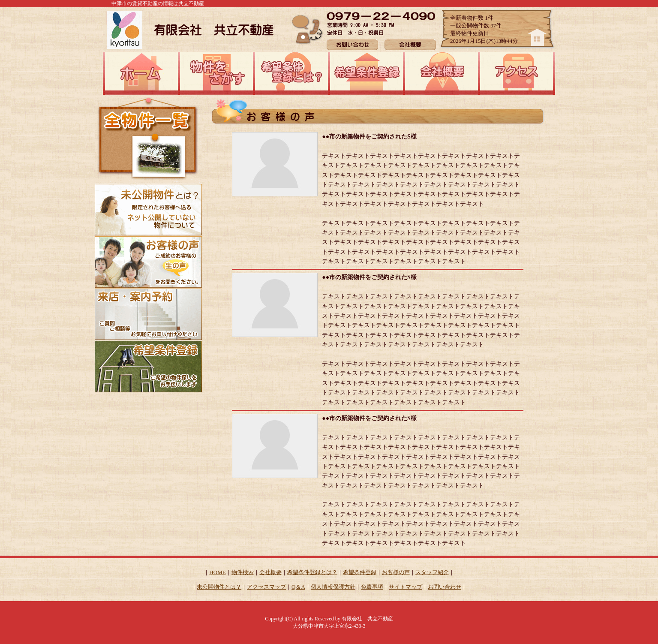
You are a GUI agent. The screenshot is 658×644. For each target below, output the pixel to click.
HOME (217, 572)
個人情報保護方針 (333, 587)
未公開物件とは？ (219, 587)
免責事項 (372, 587)
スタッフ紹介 (432, 572)
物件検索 (243, 572)
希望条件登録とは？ (312, 572)
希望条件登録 (360, 572)
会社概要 (270, 572)
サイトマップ (406, 587)
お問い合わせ (445, 587)
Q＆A (298, 587)
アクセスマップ (266, 587)
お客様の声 (396, 572)
